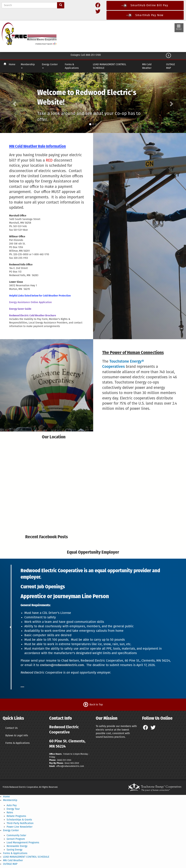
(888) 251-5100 (64, 760)
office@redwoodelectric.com (70, 766)
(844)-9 (68, 763)
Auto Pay (12, 805)
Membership (28, 66)
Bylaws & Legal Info (17, 735)
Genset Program (16, 839)
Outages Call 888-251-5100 (86, 55)
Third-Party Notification (20, 823)
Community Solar (16, 835)
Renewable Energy (17, 846)
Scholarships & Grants (19, 820)
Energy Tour (13, 809)
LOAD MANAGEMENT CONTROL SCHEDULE (110, 66)
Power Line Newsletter (20, 827)
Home (12, 64)
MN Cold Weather (147, 66)
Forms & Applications (72, 66)
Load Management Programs (23, 843)
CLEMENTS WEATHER (117, 36)
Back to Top (96, 704)
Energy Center (50, 66)
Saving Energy (15, 850)
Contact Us (12, 728)
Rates (10, 813)
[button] (14, 103)
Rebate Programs (16, 816)
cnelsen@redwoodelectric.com (62, 665)
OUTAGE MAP (171, 66)
